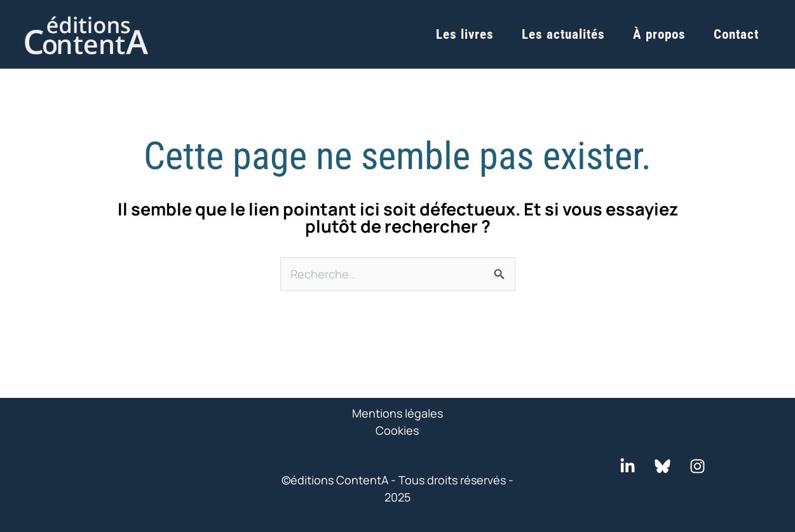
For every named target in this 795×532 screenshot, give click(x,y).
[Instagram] (697, 466)
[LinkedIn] (628, 466)
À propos (659, 34)
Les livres (465, 34)
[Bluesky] (662, 466)
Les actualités (563, 34)
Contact (736, 34)
